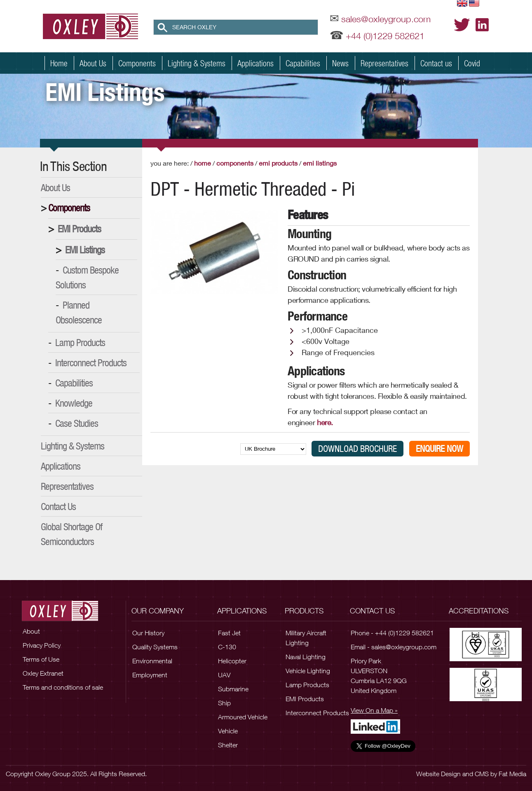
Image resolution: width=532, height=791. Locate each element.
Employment (150, 675)
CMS (482, 774)
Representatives (384, 63)
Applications (255, 63)
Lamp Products (80, 342)
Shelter (228, 745)
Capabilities (303, 63)
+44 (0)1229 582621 (385, 36)
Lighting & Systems (197, 63)
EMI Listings (85, 250)
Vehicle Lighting (308, 671)
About (31, 631)
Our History (148, 633)
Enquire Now (439, 449)
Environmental (152, 661)
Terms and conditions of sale (63, 687)
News (340, 63)
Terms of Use (41, 659)
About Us (93, 63)
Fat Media (512, 774)
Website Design (438, 774)
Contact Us (58, 506)
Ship (224, 703)
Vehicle (228, 731)
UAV (224, 675)
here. (327, 422)
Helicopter (232, 661)
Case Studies (77, 423)
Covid (472, 63)
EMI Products (79, 229)
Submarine (233, 689)
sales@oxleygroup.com (386, 19)
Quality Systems (155, 647)
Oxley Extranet (43, 673)
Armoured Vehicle (243, 717)
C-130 (227, 647)
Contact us (436, 63)
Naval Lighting (306, 657)
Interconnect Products (91, 363)
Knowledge (74, 403)
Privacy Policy (42, 645)
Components (137, 63)
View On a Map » (374, 710)
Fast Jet (229, 633)
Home (59, 63)
